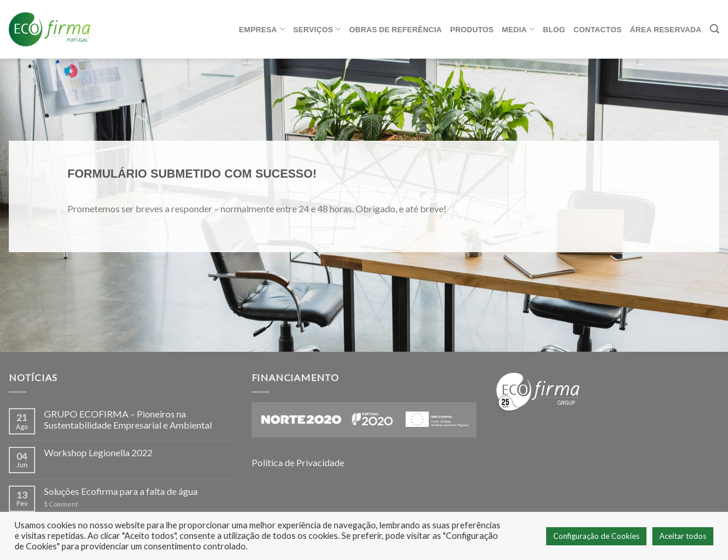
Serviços (317, 29)
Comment (61, 504)
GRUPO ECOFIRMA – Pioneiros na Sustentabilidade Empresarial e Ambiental (128, 419)
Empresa (262, 29)
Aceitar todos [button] (683, 536)
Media (519, 29)
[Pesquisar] (715, 29)
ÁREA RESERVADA (666, 29)
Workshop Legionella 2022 (98, 452)
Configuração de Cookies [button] (596, 536)
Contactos (598, 29)
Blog (554, 29)
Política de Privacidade (298, 462)
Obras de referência (395, 29)
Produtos (472, 29)
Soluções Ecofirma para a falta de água (121, 491)
